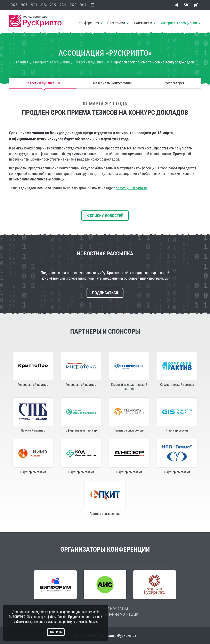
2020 (73, 5)
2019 (83, 5)
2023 (43, 5)
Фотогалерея (175, 83)
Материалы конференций (112, 83)
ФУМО (120, 614)
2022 (53, 5)
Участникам (143, 23)
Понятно (56, 632)
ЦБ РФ (109, 614)
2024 (34, 5)
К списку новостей (105, 216)
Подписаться (105, 293)
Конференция (89, 23)
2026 (14, 5)
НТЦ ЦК (132, 614)
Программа (116, 23)
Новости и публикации (43, 83)
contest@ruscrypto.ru (131, 188)
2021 (63, 5)
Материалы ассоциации (179, 23)
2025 (24, 5)
